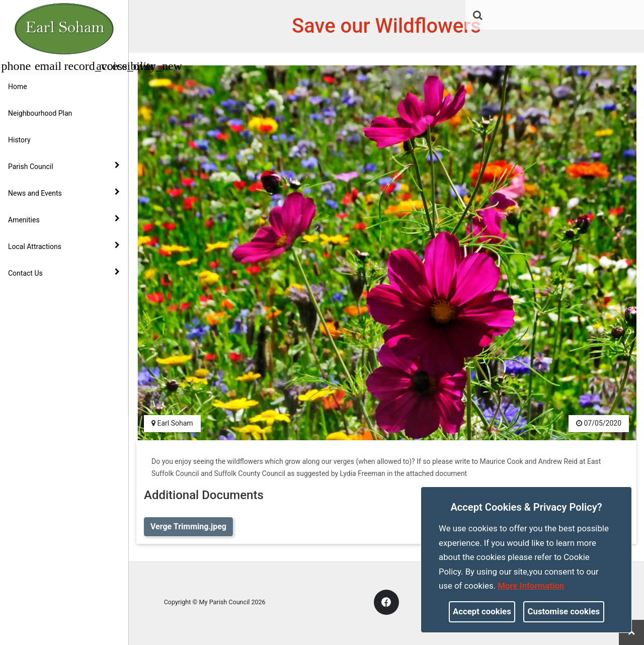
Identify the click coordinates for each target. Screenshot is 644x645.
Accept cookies (482, 611)
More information (531, 586)
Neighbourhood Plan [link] (40, 113)
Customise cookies (564, 611)
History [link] (19, 140)
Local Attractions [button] (64, 246)
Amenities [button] (64, 219)
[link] (478, 15)
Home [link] (18, 87)
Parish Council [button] (64, 166)
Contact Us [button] (64, 273)
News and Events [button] (64, 193)
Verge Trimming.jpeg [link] (188, 527)
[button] (478, 16)
